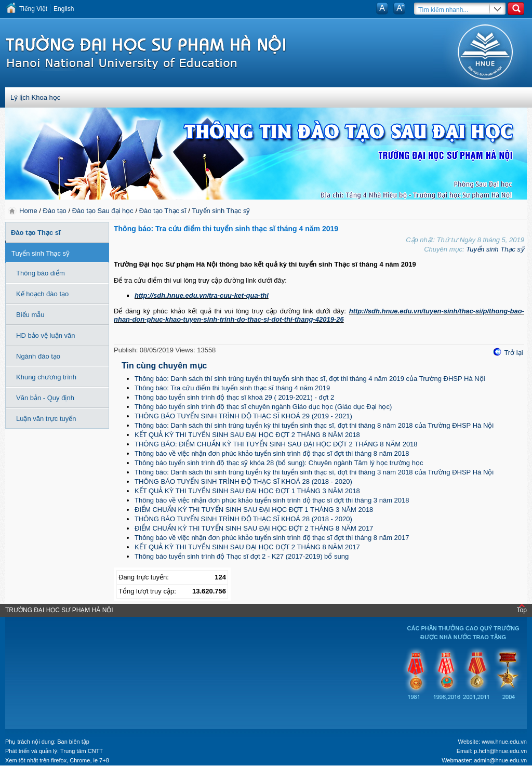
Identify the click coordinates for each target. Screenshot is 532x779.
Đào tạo (55, 211)
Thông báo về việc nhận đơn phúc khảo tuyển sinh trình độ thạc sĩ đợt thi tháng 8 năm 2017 (272, 538)
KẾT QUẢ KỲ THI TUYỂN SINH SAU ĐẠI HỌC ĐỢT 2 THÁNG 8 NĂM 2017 (247, 547)
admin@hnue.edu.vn (500, 760)
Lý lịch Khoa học (35, 97)
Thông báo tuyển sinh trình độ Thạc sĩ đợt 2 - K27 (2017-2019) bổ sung (242, 556)
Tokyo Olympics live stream (38, 775)
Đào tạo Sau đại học (103, 211)
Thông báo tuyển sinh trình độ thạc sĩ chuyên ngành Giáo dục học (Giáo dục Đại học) (263, 407)
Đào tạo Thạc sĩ (163, 211)
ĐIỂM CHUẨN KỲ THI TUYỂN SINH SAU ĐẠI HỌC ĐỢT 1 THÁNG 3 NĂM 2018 (254, 510)
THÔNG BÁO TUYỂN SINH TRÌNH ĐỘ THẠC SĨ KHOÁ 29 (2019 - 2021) (243, 416)
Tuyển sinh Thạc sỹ (221, 211)
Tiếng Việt (33, 9)
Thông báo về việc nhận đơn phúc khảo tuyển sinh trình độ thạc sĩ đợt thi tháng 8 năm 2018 (272, 453)
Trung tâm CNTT (82, 751)
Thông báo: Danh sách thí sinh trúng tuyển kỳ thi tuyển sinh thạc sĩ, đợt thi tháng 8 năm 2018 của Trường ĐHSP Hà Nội (314, 425)
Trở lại (513, 353)
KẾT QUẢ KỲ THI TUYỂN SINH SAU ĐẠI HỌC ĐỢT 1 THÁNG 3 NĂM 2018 (247, 491)
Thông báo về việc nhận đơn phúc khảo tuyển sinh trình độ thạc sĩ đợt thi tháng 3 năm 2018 (272, 500)
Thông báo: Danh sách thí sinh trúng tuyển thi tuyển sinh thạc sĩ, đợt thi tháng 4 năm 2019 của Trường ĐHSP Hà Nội (310, 379)
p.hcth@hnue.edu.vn (500, 751)
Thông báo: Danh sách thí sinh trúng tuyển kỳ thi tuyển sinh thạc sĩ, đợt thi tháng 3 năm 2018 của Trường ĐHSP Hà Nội (314, 472)
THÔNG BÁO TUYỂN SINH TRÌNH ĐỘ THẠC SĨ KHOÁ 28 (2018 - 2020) (243, 481)
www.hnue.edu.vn (504, 742)
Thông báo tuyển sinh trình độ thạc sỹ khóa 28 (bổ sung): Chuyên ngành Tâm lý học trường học (279, 463)
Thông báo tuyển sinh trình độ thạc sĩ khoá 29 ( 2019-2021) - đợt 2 (234, 397)
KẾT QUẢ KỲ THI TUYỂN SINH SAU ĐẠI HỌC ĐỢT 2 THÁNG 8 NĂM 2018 (247, 435)
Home (29, 211)
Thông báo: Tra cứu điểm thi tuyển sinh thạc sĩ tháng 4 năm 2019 (232, 388)
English (64, 9)
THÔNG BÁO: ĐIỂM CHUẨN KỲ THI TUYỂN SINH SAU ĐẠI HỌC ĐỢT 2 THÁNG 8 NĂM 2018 (276, 444)
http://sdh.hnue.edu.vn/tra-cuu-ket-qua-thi (202, 295)
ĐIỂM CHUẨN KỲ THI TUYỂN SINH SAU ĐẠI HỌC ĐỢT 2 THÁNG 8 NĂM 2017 (254, 528)
